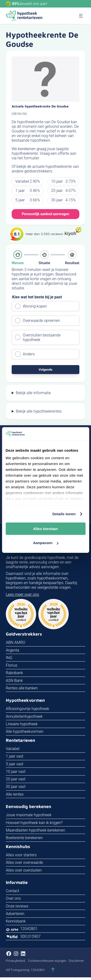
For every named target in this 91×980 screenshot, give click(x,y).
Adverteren (15, 914)
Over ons (13, 898)
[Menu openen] (81, 16)
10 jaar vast (16, 772)
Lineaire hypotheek (22, 724)
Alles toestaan (46, 529)
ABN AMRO (16, 642)
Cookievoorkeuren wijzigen (47, 961)
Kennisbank (16, 921)
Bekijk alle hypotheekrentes (39, 411)
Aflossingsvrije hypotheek (27, 709)
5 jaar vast (15, 764)
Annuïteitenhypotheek (24, 716)
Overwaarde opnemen (41, 321)
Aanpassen (46, 543)
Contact (12, 891)
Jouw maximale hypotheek (29, 815)
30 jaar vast (16, 787)
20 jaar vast (16, 779)
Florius (12, 665)
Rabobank (14, 673)
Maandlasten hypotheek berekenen (35, 830)
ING (9, 658)
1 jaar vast (15, 756)
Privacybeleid (15, 961)
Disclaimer (76, 961)
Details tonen (64, 514)
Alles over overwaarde (24, 862)
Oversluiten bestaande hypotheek (42, 337)
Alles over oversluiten (24, 870)
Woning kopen (35, 306)
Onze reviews (17, 906)
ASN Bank (14, 681)
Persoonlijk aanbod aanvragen (45, 214)
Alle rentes (15, 794)
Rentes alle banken (22, 688)
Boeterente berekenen (24, 838)
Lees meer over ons (22, 594)
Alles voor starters (21, 855)
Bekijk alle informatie (33, 393)
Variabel (13, 749)
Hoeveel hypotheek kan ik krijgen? (34, 823)
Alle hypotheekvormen (25, 731)
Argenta (12, 650)
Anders (29, 354)
